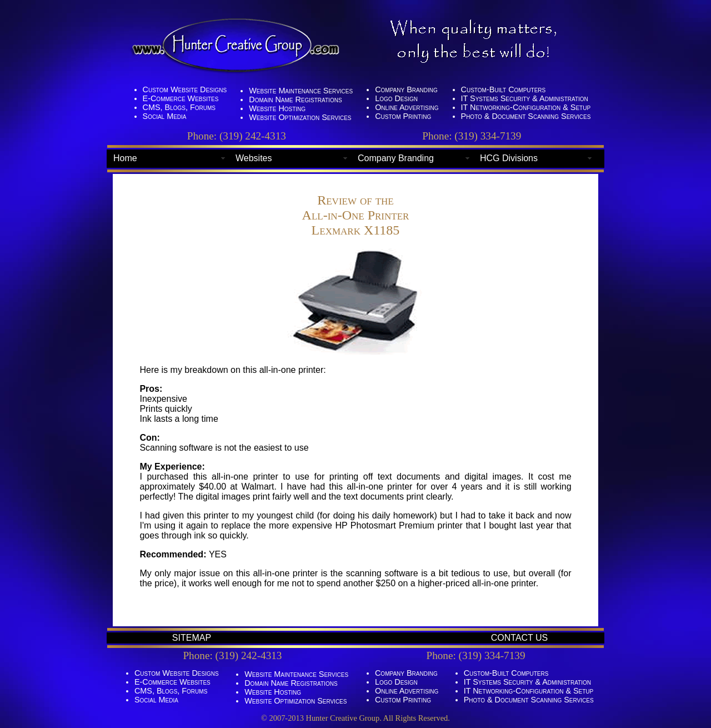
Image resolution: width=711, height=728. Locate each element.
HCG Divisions (509, 158)
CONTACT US (520, 638)
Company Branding (396, 158)
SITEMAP (192, 638)
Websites (254, 158)
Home (125, 158)
